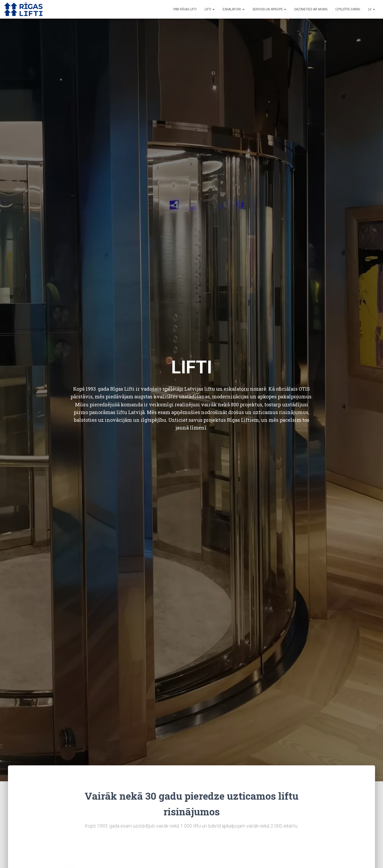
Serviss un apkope (269, 9)
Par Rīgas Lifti (185, 9)
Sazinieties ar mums (311, 9)
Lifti (210, 9)
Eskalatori (234, 9)
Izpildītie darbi (348, 9)
